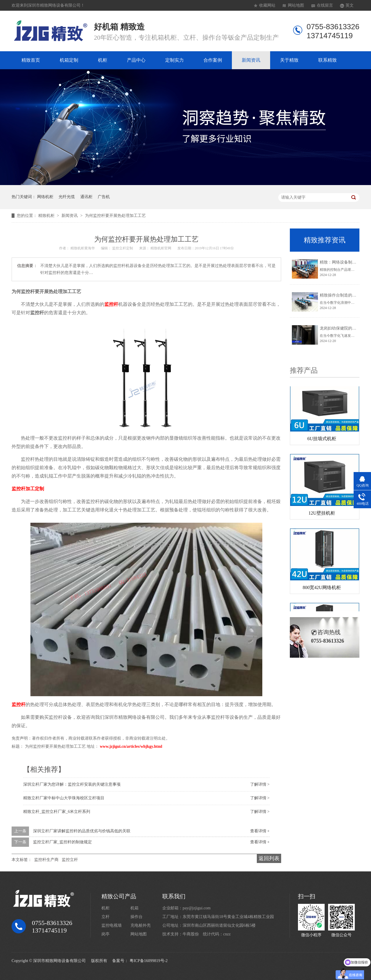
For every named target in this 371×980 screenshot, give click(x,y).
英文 (350, 5)
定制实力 (174, 60)
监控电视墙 (112, 925)
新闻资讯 (251, 60)
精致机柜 (47, 216)
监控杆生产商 (46, 860)
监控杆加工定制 (28, 489)
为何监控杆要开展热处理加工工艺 (115, 216)
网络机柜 (45, 197)
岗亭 (106, 934)
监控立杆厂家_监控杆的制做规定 (62, 842)
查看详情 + (260, 831)
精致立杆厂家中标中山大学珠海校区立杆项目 (64, 798)
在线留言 (325, 5)
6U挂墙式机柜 (322, 440)
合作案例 (213, 60)
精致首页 (31, 60)
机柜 (103, 60)
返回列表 (269, 858)
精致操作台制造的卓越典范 (344, 295)
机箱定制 (69, 60)
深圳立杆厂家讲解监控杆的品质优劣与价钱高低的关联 (82, 831)
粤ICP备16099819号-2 (149, 961)
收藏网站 (267, 5)
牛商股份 (191, 934)
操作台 (137, 917)
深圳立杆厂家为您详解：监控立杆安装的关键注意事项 (72, 784)
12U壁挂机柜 (322, 514)
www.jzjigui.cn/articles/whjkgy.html (131, 746)
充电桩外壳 (141, 925)
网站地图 (296, 5)
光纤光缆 (67, 197)
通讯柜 (86, 197)
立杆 (106, 917)
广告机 (104, 197)
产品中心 (136, 60)
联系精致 (328, 60)
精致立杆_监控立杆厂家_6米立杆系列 (57, 812)
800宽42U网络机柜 (322, 589)
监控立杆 (70, 860)
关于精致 (289, 60)
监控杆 (111, 304)
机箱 (134, 908)
